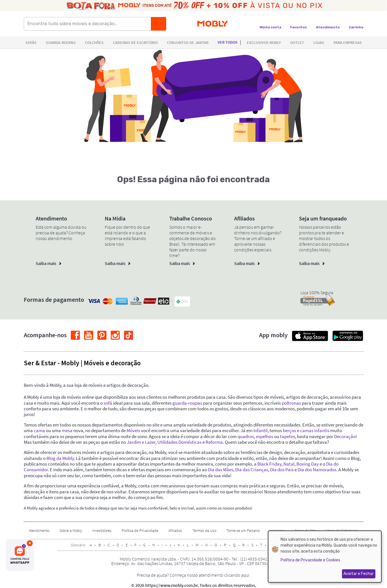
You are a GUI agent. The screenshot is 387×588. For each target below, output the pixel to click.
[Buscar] (159, 24)
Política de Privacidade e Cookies (310, 560)
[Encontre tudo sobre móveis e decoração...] (89, 24)
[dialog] (325, 557)
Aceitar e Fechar (359, 574)
